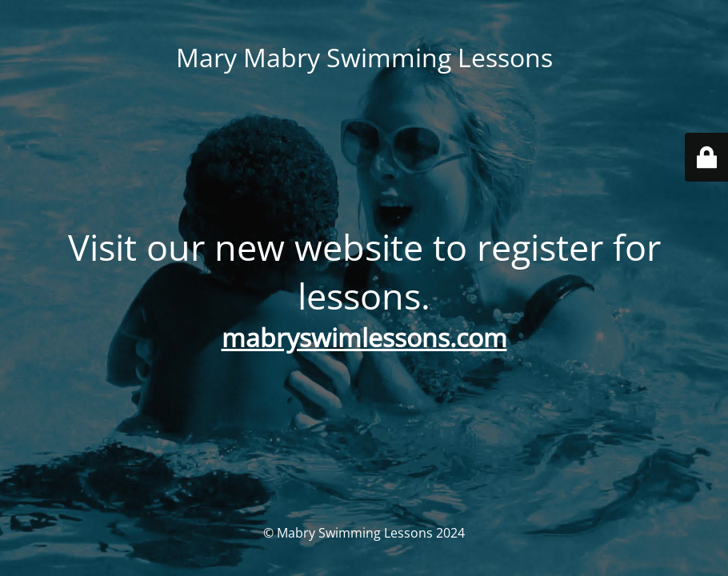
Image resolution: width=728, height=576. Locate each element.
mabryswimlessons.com (364, 337)
